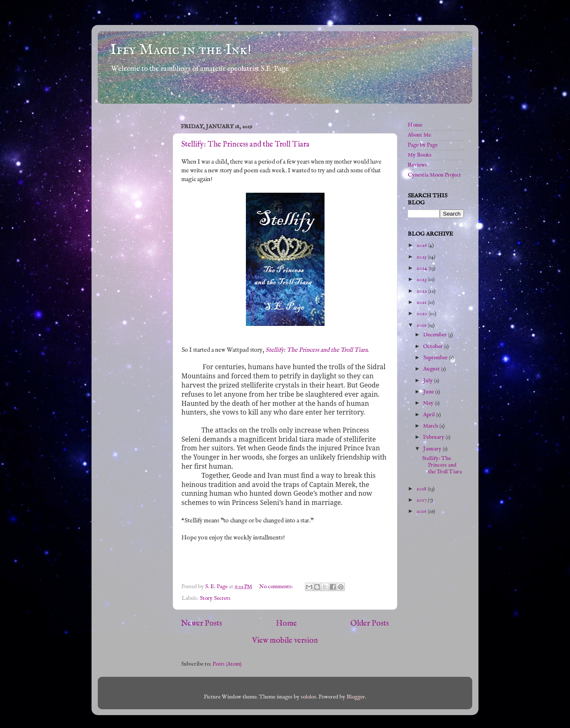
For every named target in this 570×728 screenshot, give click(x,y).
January (433, 449)
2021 (422, 302)
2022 (422, 291)
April (430, 415)
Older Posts (370, 624)
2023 (422, 280)
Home (286, 624)
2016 (422, 511)
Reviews (417, 165)
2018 (422, 489)
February (434, 437)
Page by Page (423, 145)
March (431, 426)
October (434, 347)
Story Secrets (215, 598)
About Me (419, 135)
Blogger (356, 697)
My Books (420, 155)
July (429, 381)
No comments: (277, 587)
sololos (309, 697)
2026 (422, 245)
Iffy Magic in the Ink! (181, 50)
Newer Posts (202, 624)
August (432, 369)
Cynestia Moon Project (434, 175)
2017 (422, 500)
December (436, 335)
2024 (423, 268)
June (429, 392)
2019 (422, 325)
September (436, 358)
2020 (423, 314)
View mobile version (285, 641)
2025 (422, 257)
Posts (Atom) (227, 664)
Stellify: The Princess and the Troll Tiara (245, 145)
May (429, 403)
